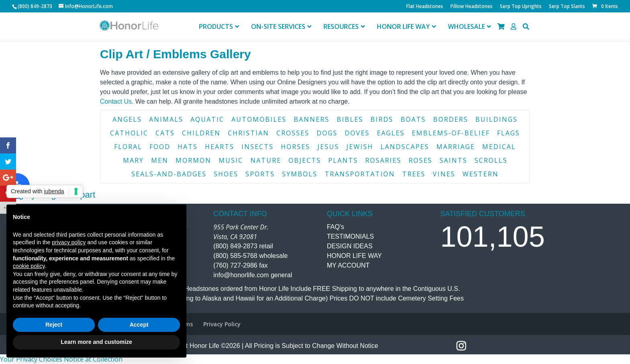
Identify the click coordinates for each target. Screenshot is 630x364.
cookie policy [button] (29, 266)
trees (414, 174)
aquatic (207, 119)
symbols (300, 174)
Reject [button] (54, 325)
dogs (327, 133)
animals (166, 119)
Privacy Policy (222, 324)
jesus (328, 147)
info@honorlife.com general (253, 275)
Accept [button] (139, 325)
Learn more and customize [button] (96, 342)
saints (453, 160)
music (231, 160)
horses (296, 147)
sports (260, 174)
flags (508, 133)
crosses (293, 133)
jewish (360, 147)
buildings (496, 119)
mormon (193, 160)
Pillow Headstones (471, 7)
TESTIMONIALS (350, 236)
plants (343, 160)
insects (258, 147)
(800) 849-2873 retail (243, 246)
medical (499, 147)
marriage (456, 147)
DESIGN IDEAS (350, 246)
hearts (220, 147)
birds (382, 119)
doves (357, 133)
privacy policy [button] (69, 242)
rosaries (383, 160)
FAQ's (335, 227)
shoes (226, 174)
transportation (360, 174)
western (481, 174)
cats (165, 133)
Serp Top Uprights (521, 7)
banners (312, 119)
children (201, 133)
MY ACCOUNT (348, 265)
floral (128, 147)
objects (305, 160)
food (160, 147)
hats (188, 147)
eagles (391, 133)
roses (420, 160)
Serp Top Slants (567, 7)
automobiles (259, 119)
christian (249, 133)
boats (413, 119)
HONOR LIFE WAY (354, 256)
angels (127, 119)
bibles (350, 119)
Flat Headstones (425, 7)
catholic (129, 133)
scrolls (491, 160)
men (160, 160)
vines (444, 174)
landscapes (405, 147)
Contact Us (116, 101)
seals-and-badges (169, 174)
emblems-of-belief (451, 133)
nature (266, 160)
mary (133, 160)
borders (451, 119)
